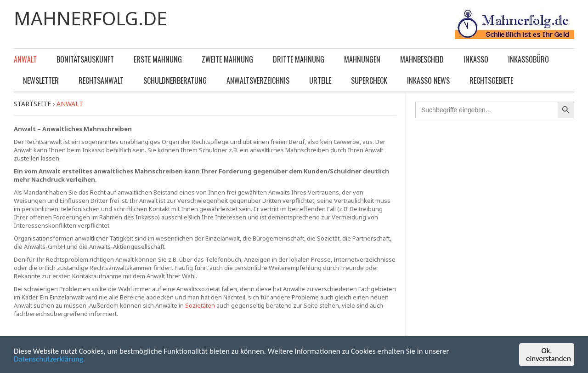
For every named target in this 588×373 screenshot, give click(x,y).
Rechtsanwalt (101, 80)
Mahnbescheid (422, 59)
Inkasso (476, 59)
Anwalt (25, 59)
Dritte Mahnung (299, 59)
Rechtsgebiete (491, 80)
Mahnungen (362, 59)
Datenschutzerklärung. (49, 359)
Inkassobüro (529, 59)
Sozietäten (200, 305)
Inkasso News (428, 80)
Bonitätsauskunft (85, 59)
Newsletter (41, 80)
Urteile (320, 80)
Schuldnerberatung (175, 80)
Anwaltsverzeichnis (258, 80)
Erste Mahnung (158, 59)
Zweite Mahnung (227, 59)
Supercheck (369, 80)
